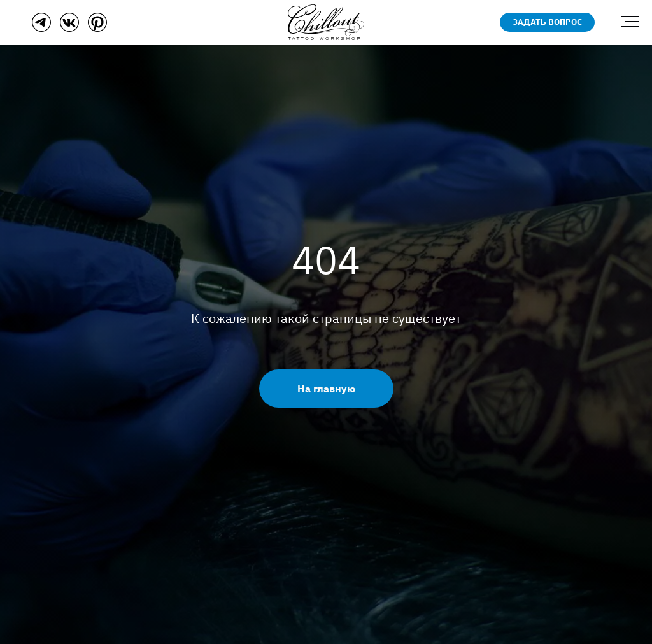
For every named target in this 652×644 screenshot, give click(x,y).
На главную (326, 389)
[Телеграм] (41, 28)
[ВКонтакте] (69, 28)
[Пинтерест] (97, 28)
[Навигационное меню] (630, 22)
